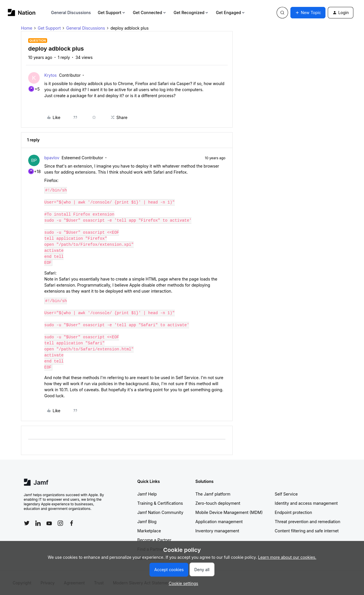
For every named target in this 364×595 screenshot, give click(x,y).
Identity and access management (306, 503)
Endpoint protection (294, 512)
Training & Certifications (160, 503)
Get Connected (150, 13)
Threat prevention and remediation (308, 522)
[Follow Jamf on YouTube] (49, 523)
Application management (219, 522)
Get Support (112, 13)
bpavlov (52, 158)
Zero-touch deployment (218, 503)
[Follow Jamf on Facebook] (72, 523)
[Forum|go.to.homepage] (22, 13)
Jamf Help (147, 494)
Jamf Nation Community (160, 512)
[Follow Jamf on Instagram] (60, 523)
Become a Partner (154, 540)
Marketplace (149, 531)
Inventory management (217, 531)
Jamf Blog (147, 522)
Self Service (286, 494)
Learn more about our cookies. (287, 557)
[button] (308, 13)
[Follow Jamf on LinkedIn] (38, 523)
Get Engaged (231, 13)
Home (27, 28)
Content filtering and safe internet (307, 531)
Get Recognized (191, 13)
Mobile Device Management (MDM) (229, 512)
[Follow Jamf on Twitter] (27, 523)
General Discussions (71, 13)
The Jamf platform (213, 494)
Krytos (50, 75)
